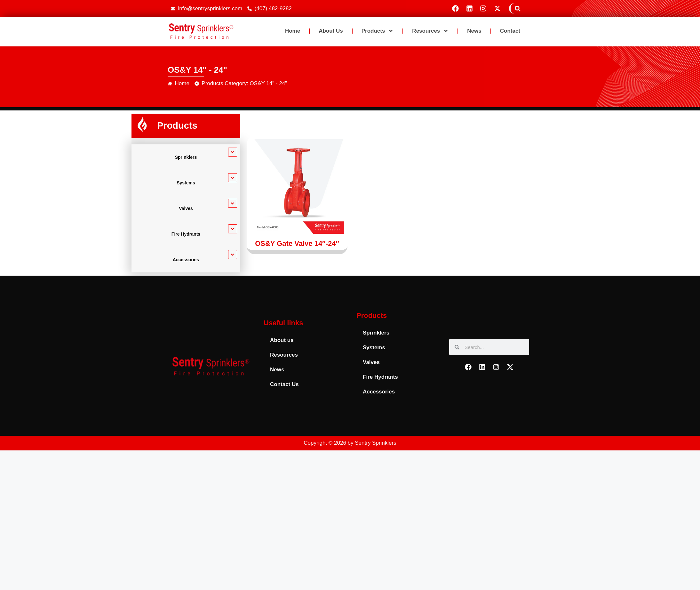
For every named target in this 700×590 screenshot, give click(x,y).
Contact (510, 31)
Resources (430, 31)
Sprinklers (186, 157)
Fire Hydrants (186, 234)
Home (293, 31)
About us (331, 31)
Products (378, 31)
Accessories (186, 260)
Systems (186, 183)
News (474, 31)
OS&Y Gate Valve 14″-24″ (297, 243)
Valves (186, 208)
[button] (517, 8)
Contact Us (284, 384)
